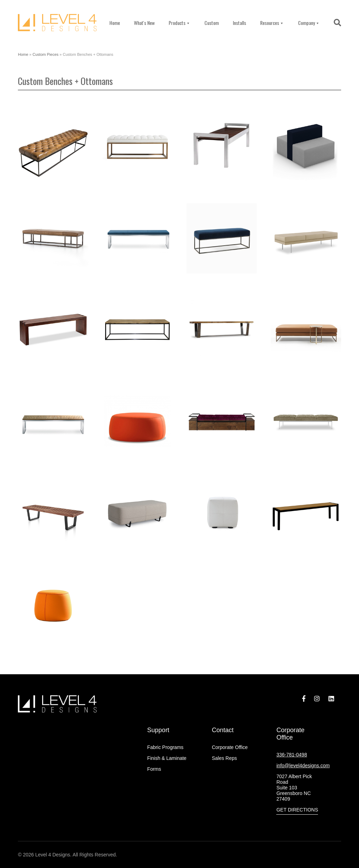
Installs (239, 23)
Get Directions (297, 810)
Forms (154, 769)
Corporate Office (230, 747)
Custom (212, 23)
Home (115, 23)
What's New (144, 23)
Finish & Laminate (167, 758)
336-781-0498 (292, 755)
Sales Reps (224, 758)
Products (179, 23)
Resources (272, 23)
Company (309, 23)
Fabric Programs (165, 747)
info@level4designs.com (303, 766)
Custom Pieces (46, 54)
